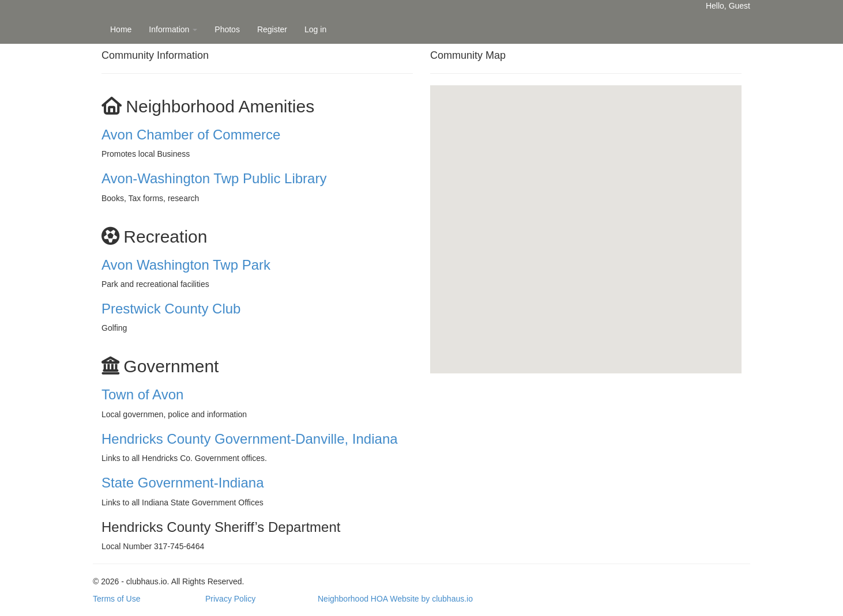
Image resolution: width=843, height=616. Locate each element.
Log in (315, 29)
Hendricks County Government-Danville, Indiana (250, 439)
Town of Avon (142, 394)
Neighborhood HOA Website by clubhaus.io (395, 599)
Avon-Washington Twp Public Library (214, 178)
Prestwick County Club (171, 309)
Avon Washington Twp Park (186, 265)
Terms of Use (116, 599)
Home (121, 29)
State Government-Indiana (183, 483)
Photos (227, 29)
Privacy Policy (230, 599)
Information (173, 29)
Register (272, 29)
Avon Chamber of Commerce (191, 135)
